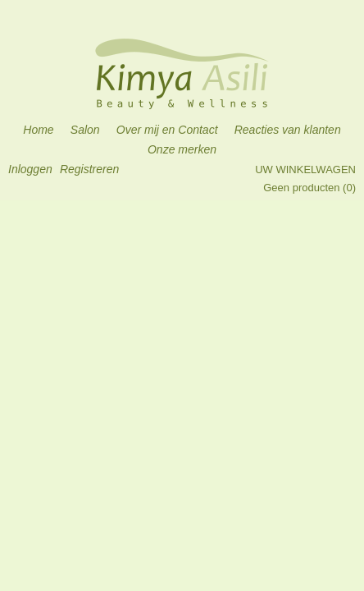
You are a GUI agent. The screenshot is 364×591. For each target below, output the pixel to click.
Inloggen (30, 169)
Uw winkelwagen (305, 170)
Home (38, 130)
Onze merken (182, 149)
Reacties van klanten (288, 130)
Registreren (89, 169)
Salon (85, 130)
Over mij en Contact (167, 130)
